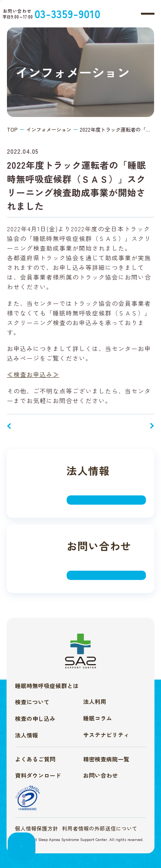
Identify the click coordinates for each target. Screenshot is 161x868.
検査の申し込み (35, 718)
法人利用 (95, 701)
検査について (32, 702)
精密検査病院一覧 (106, 759)
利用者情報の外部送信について (100, 828)
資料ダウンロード (38, 775)
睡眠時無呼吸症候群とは (47, 686)
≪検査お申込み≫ (33, 374)
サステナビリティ (106, 735)
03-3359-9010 (103, 13)
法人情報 (27, 735)
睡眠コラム (98, 718)
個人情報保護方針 (37, 828)
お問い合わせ (101, 775)
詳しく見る (90, 499)
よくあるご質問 (35, 759)
